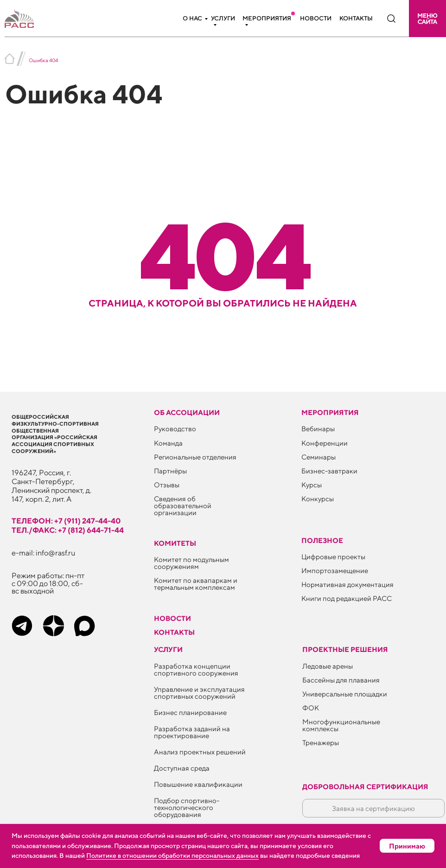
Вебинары (318, 429)
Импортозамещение (335, 571)
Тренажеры (321, 743)
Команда (168, 443)
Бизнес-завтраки (329, 471)
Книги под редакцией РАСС (347, 598)
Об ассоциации (187, 412)
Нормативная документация (347, 584)
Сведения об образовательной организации (183, 506)
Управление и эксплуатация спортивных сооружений (199, 693)
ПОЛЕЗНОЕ (322, 540)
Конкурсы (318, 499)
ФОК (311, 708)
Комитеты (175, 543)
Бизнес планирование (190, 712)
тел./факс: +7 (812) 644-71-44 (68, 530)
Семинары (319, 457)
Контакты (356, 18)
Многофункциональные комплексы (341, 725)
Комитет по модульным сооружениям (191, 563)
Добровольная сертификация (365, 787)
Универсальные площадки (345, 694)
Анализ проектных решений (200, 752)
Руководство (175, 429)
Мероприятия (267, 18)
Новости (316, 18)
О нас (192, 18)
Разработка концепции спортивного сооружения (196, 670)
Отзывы (167, 485)
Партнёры (170, 471)
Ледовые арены (328, 666)
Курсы (312, 485)
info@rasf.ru (56, 553)
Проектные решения (345, 649)
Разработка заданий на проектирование (192, 732)
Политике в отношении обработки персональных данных (172, 855)
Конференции (325, 443)
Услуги (223, 18)
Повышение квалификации (198, 784)
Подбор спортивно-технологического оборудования (187, 807)
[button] (427, 19)
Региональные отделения (195, 457)
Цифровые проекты (333, 557)
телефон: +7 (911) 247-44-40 (66, 521)
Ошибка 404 (43, 60)
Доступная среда (182, 768)
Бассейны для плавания (341, 680)
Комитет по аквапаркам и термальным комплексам (196, 584)
